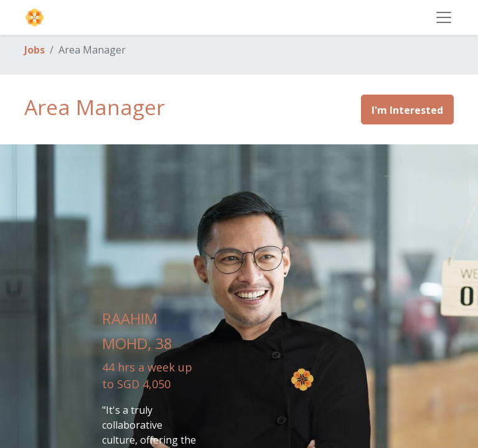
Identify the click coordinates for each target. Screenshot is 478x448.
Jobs (35, 50)
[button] (407, 110)
